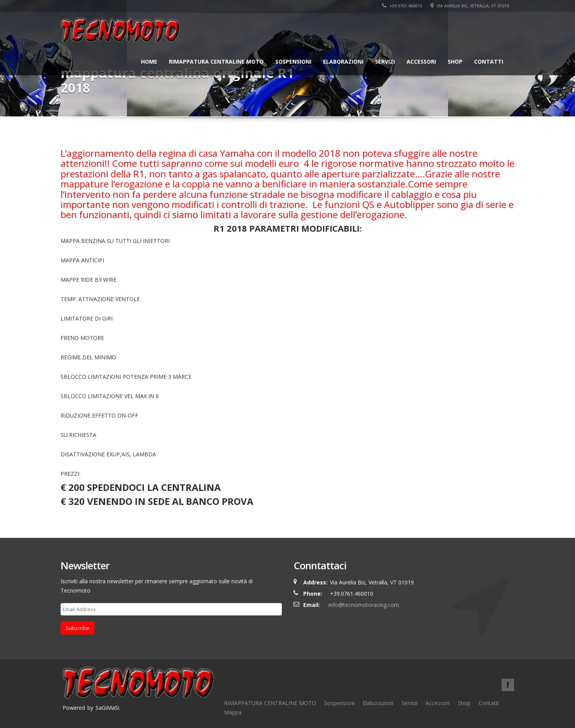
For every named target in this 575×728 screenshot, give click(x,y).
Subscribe (77, 628)
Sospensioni (293, 62)
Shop (455, 62)
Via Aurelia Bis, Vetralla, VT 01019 (470, 6)
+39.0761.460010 (402, 6)
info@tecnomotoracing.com (364, 605)
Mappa (233, 712)
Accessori (421, 62)
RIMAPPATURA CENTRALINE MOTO (216, 62)
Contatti (489, 62)
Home (149, 62)
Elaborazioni (343, 62)
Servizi (385, 62)
